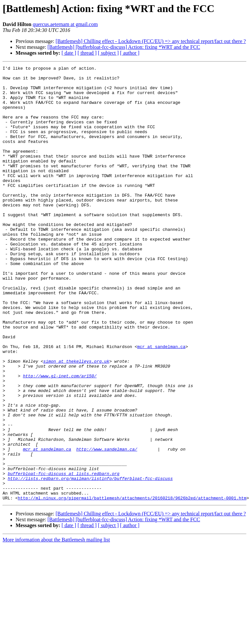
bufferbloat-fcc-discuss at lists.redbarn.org (64, 555)
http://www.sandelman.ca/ (107, 526)
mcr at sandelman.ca (161, 403)
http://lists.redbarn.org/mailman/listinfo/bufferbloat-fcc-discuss (90, 561)
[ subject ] (108, 53)
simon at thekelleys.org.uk (76, 421)
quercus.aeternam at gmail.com (65, 24)
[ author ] (130, 53)
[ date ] (69, 53)
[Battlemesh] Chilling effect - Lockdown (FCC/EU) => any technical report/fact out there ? (151, 41)
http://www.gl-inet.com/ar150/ (60, 438)
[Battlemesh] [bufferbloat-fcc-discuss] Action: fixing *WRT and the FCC (124, 47)
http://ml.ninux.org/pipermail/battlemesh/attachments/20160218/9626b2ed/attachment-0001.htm (132, 585)
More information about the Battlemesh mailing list (56, 627)
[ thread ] (87, 53)
